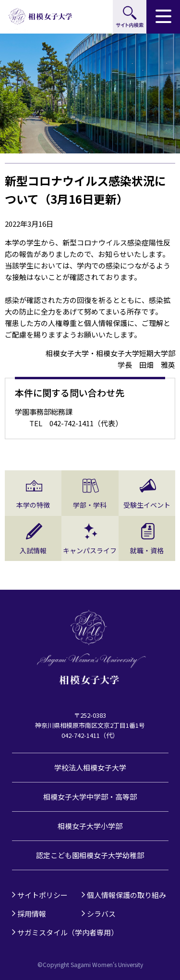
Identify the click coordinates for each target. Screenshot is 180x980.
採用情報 (32, 914)
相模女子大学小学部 (90, 826)
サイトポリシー (42, 895)
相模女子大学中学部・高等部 (90, 797)
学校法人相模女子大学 (90, 767)
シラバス (101, 914)
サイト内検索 (130, 17)
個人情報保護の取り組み (126, 895)
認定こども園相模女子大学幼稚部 (90, 855)
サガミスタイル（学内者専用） (68, 932)
